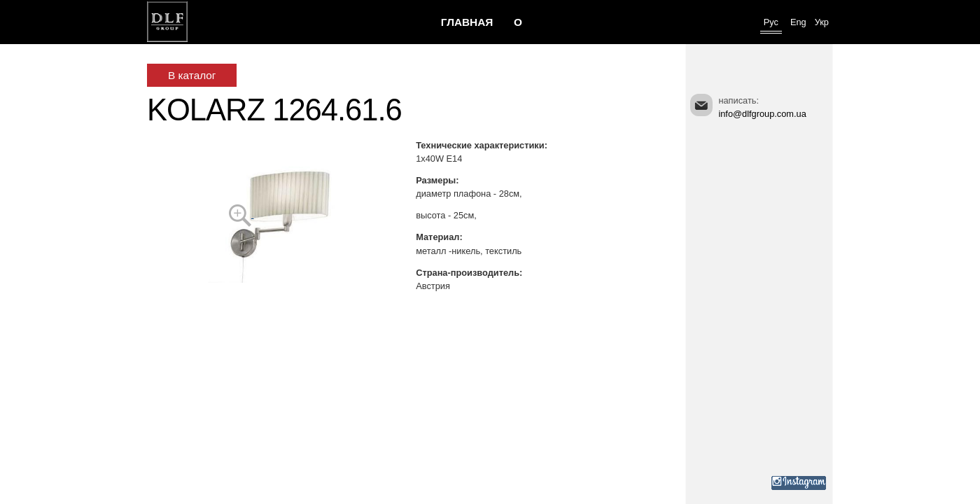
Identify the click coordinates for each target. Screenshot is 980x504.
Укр (822, 22)
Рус (771, 22)
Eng (798, 22)
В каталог (192, 75)
